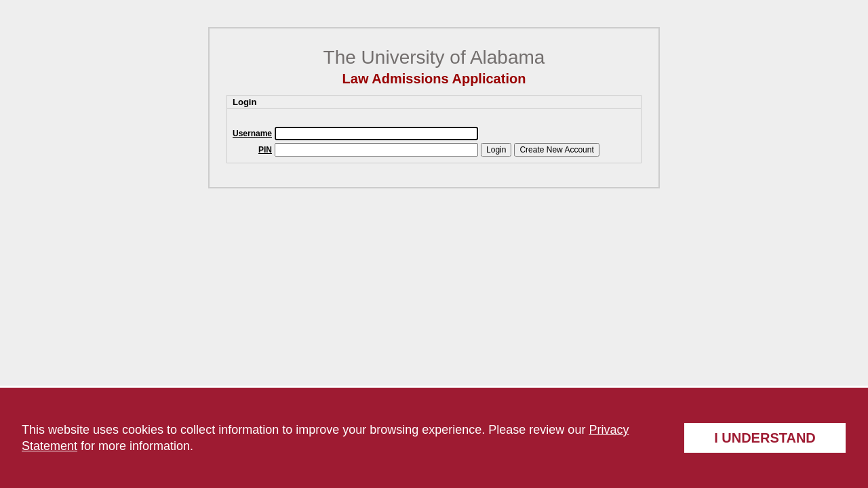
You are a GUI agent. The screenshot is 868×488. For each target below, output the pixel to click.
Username (252, 134)
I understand (765, 438)
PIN (265, 150)
